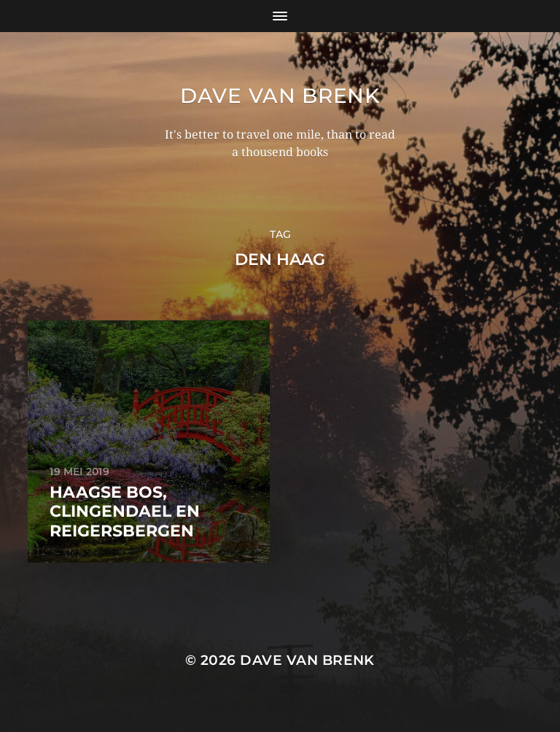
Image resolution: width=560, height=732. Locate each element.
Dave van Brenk (280, 96)
